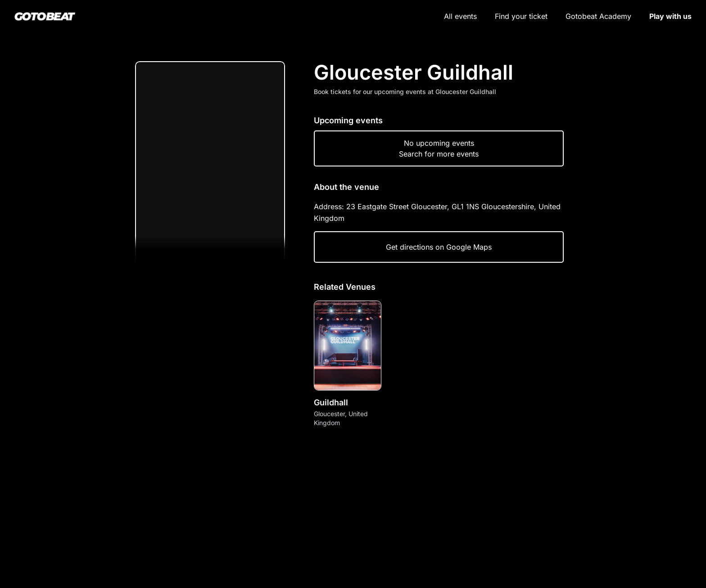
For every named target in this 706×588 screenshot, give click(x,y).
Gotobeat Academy (598, 16)
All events (460, 16)
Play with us (670, 16)
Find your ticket (521, 16)
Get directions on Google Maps (439, 247)
